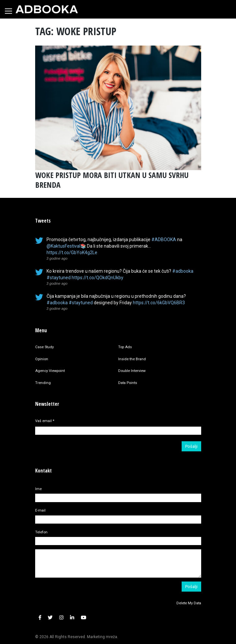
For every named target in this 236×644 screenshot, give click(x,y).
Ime (38, 489)
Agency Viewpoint (50, 371)
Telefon (41, 532)
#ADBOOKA (164, 240)
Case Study (44, 347)
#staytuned (59, 278)
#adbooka (183, 271)
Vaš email (45, 421)
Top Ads (125, 347)
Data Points (128, 383)
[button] (40, 618)
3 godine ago (57, 258)
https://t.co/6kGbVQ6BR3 (159, 303)
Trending (43, 383)
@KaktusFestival (63, 246)
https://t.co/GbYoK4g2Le (72, 253)
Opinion (42, 359)
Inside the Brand (132, 359)
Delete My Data (189, 603)
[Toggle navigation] (8, 11)
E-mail (40, 510)
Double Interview (132, 371)
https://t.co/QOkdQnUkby (97, 278)
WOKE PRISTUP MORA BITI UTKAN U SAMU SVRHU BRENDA (112, 180)
